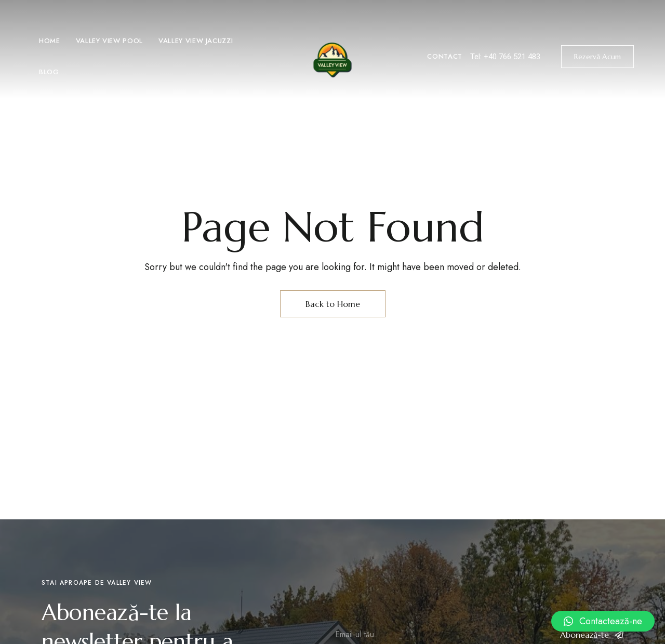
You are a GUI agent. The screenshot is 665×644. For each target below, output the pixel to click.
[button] (597, 57)
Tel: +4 (481, 57)
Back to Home (333, 304)
